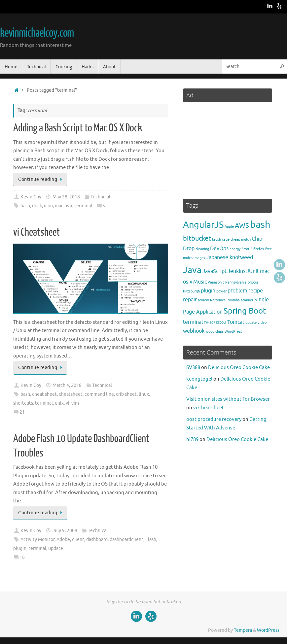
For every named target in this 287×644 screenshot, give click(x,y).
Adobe (63, 540)
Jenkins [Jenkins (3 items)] (236, 271)
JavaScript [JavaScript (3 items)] (215, 271)
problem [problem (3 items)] (237, 291)
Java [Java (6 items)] (192, 270)
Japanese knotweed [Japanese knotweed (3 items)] (230, 257)
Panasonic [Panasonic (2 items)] (216, 282)
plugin (20, 548)
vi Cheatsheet (36, 232)
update (56, 548)
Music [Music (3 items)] (200, 282)
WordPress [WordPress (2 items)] (233, 332)
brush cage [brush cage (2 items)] (221, 239)
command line (99, 394)
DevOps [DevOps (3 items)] (219, 249)
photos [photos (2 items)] (253, 282)
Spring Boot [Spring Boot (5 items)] (245, 311)
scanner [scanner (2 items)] (247, 300)
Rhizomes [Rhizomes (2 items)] (218, 300)
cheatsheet (71, 394)
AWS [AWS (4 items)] (242, 225)
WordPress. (269, 630)
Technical (100, 197)
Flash (151, 540)
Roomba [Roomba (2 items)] (233, 300)
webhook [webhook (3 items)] (194, 331)
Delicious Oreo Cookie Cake (239, 368)
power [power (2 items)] (221, 291)
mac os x (64, 206)
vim (75, 403)
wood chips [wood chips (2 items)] (215, 332)
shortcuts (23, 403)
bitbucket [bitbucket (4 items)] (197, 238)
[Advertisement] (228, 148)
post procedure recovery (214, 419)
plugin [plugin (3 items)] (208, 291)
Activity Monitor (37, 540)
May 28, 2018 (66, 197)
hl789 (192, 440)
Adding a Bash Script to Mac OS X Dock (78, 128)
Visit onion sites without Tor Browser (228, 399)
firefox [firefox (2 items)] (259, 249)
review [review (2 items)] (203, 300)
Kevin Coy (31, 197)
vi (68, 403)
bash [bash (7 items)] (260, 225)
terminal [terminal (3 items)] (193, 322)
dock (37, 206)
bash (25, 206)
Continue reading (41, 179)
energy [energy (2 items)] (235, 249)
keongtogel (199, 379)
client (78, 540)
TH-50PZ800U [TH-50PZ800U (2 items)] (215, 323)
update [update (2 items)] (251, 323)
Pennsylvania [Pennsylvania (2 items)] (236, 282)
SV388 (193, 368)
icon (48, 206)
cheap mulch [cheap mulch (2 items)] (241, 239)
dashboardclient (126, 540)
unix (59, 403)
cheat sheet (44, 394)
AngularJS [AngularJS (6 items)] (203, 225)
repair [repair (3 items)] (190, 300)
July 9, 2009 (65, 531)
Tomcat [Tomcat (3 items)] (236, 322)
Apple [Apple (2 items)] (229, 227)
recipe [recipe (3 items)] (256, 291)
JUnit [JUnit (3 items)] (253, 271)
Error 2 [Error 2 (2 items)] (247, 249)
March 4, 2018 (67, 385)
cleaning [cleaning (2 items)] (202, 249)
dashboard (97, 540)
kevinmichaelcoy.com (37, 33)
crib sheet (126, 394)
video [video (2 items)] (262, 323)
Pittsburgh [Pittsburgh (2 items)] (191, 291)
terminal (83, 206)
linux (144, 394)
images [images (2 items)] (199, 258)
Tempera (243, 630)
